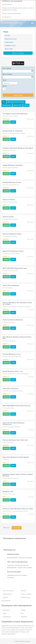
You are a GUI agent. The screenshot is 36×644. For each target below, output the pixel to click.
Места (26, 105)
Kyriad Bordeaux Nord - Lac (13, 371)
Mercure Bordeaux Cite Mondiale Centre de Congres (17, 303)
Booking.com (7, 610)
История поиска (26, 597)
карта (13, 122)
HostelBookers (7, 617)
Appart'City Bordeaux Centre (13, 251)
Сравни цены (18, 95)
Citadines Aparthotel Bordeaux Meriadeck (18, 148)
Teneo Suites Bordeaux (11, 285)
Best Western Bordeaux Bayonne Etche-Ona (17, 338)
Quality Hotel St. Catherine (12, 131)
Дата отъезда (7, 74)
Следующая (17, 528)
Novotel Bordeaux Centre (12, 182)
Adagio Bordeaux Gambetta (13, 165)
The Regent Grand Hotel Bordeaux (15, 114)
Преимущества (7, 594)
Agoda (5, 613)
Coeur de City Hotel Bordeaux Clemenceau (14, 423)
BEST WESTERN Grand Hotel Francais (16, 406)
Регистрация (7, 68)
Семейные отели (10, 45)
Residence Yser (8, 491)
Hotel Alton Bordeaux (10, 388)
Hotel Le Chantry (9, 199)
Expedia (23, 610)
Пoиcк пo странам (8, 591)
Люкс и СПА (9, 49)
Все (4, 102)
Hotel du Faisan (8, 217)
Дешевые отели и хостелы (16, 102)
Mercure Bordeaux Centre (12, 234)
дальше (6, 122)
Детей (5, 86)
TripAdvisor (24, 617)
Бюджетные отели (11, 39)
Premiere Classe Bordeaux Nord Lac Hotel (18, 509)
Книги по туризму (26, 594)
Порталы (24, 591)
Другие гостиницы (18, 53)
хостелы (7, 35)
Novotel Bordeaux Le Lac (12, 354)
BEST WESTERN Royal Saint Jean (15, 268)
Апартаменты (9, 42)
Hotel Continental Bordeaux (13, 320)
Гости (4, 80)
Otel (22, 613)
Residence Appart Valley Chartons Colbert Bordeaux (18, 475)
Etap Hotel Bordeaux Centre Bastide (16, 457)
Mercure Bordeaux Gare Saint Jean (15, 440)
